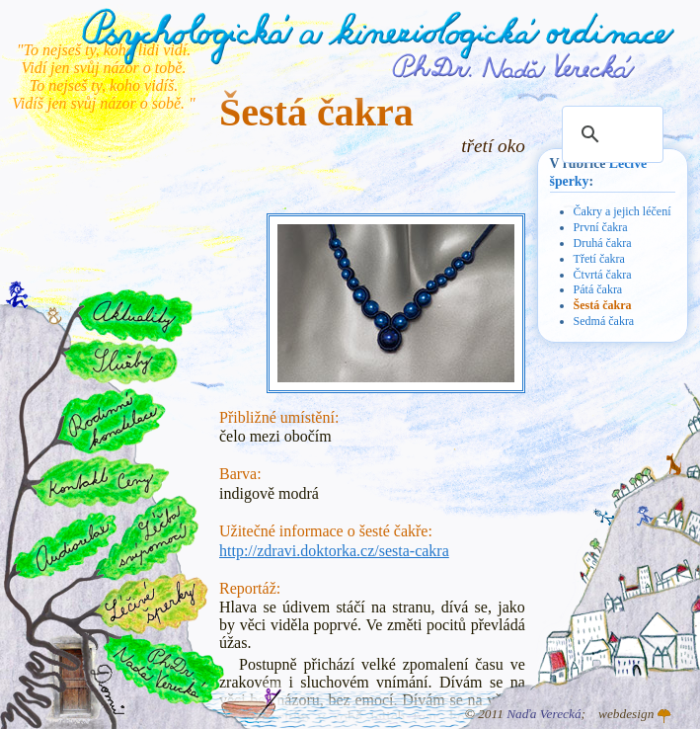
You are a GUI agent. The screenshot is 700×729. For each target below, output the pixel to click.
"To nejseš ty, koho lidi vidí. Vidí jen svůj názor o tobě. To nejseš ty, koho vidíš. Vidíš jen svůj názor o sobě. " (104, 77)
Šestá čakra (603, 305)
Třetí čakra (599, 259)
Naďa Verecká (544, 714)
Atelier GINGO (664, 716)
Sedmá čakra (604, 321)
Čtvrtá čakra (603, 275)
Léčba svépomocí (148, 538)
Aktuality (135, 316)
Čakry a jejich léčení (622, 211)
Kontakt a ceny (99, 481)
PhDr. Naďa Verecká (514, 66)
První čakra (601, 227)
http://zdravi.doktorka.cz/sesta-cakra (334, 551)
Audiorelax (66, 546)
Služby (119, 363)
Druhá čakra (603, 243)
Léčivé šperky (151, 603)
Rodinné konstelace (110, 420)
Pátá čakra (598, 289)
